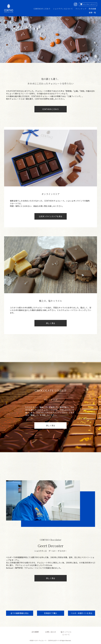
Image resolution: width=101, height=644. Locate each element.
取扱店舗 (92, 9)
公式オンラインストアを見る (51, 216)
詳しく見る (51, 323)
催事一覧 (92, 13)
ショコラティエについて (63, 9)
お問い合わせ (51, 632)
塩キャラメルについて (66, 633)
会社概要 (35, 632)
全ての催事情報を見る (20, 613)
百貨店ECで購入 (51, 613)
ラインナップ (81, 9)
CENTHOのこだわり (42, 9)
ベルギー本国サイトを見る (82, 613)
